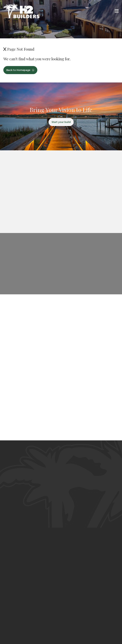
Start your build (61, 122)
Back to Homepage (20, 70)
